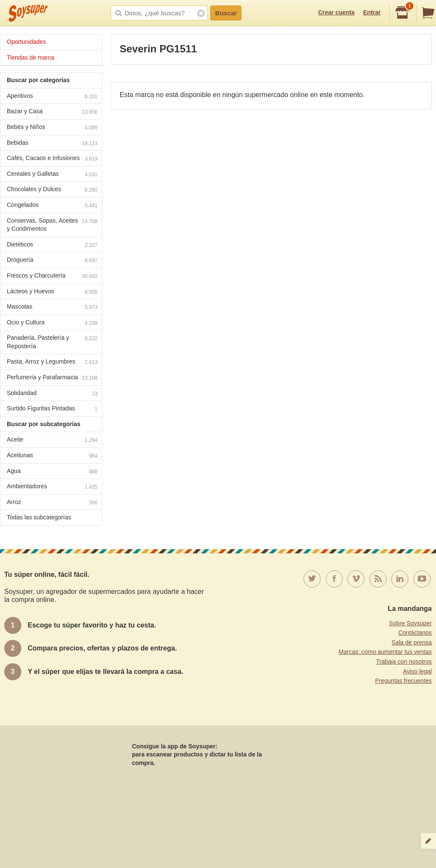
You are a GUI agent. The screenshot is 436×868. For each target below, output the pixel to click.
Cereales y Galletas (52, 175)
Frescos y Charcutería (52, 276)
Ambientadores (52, 487)
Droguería (52, 261)
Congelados (52, 206)
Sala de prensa (412, 642)
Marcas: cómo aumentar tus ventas (385, 652)
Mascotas (52, 308)
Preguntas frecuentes (403, 681)
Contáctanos (415, 633)
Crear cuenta (336, 12)
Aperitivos (52, 97)
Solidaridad (52, 394)
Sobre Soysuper (410, 623)
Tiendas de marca (31, 57)
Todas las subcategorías (39, 517)
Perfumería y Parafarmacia (52, 378)
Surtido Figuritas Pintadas (52, 409)
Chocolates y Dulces (52, 190)
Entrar (372, 12)
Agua (52, 472)
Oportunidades (26, 42)
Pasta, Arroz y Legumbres (52, 362)
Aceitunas (52, 456)
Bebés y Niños (52, 128)
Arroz (52, 503)
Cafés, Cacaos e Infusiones (52, 159)
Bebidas (52, 144)
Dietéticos (52, 245)
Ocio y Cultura (52, 323)
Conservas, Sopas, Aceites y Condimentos (52, 225)
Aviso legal (417, 671)
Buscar (226, 13)
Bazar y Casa (52, 112)
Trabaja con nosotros (404, 662)
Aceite (52, 440)
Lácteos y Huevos (52, 292)
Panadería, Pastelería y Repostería (52, 342)
